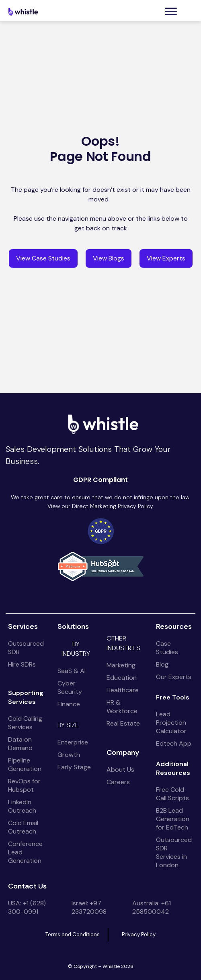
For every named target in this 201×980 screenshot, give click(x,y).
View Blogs (109, 258)
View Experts (166, 258)
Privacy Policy (139, 934)
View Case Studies (43, 258)
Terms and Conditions (73, 934)
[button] (171, 11)
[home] (24, 12)
